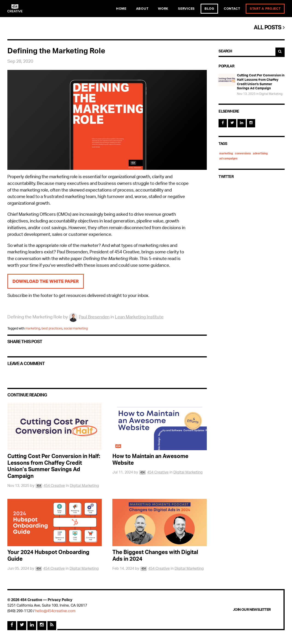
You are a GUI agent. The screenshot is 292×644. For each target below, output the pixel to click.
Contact (232, 9)
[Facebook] (223, 123)
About (142, 9)
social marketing (76, 329)
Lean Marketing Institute (139, 318)
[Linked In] (242, 123)
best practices (52, 329)
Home (121, 9)
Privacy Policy (60, 600)
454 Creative (50, 486)
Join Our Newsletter (252, 610)
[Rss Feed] (52, 626)
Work (163, 9)
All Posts (269, 28)
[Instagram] (251, 123)
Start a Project (265, 9)
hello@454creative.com (55, 611)
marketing (33, 329)
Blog (209, 9)
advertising (260, 154)
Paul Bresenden (89, 318)
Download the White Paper (46, 281)
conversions (243, 154)
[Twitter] (232, 123)
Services (186, 9)
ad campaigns (228, 159)
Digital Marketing (84, 486)
